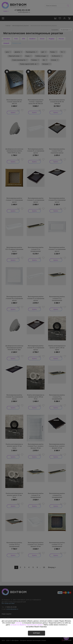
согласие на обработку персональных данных (27, 625)
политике (19, 623)
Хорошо (36, 633)
